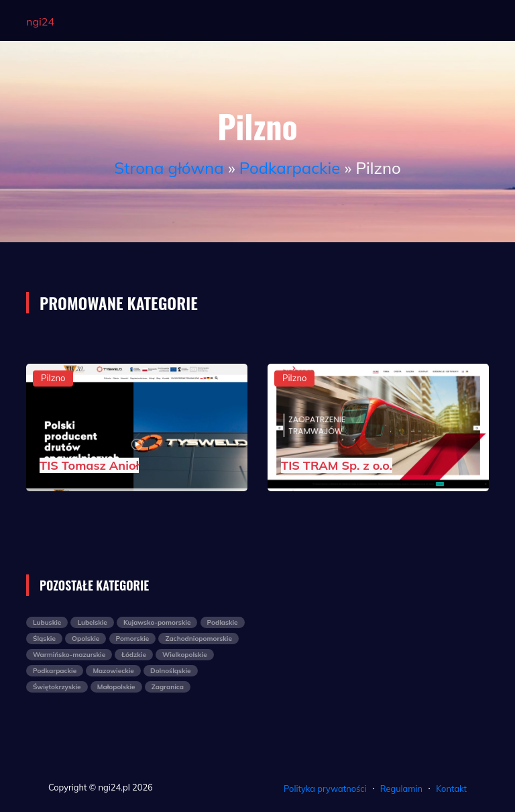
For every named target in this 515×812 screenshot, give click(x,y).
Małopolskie (116, 687)
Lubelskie (92, 622)
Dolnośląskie (171, 671)
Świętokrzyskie (57, 687)
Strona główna (169, 168)
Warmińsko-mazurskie (69, 655)
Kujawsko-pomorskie (157, 622)
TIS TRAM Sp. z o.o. (337, 465)
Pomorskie (133, 639)
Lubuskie (47, 622)
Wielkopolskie (185, 655)
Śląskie (44, 639)
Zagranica (168, 687)
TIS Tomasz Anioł (89, 465)
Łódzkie (134, 655)
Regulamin (401, 789)
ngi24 (40, 21)
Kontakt (451, 789)
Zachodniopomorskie (198, 639)
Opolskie (85, 639)
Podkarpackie (290, 168)
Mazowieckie (113, 671)
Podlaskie (223, 622)
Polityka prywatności (325, 789)
